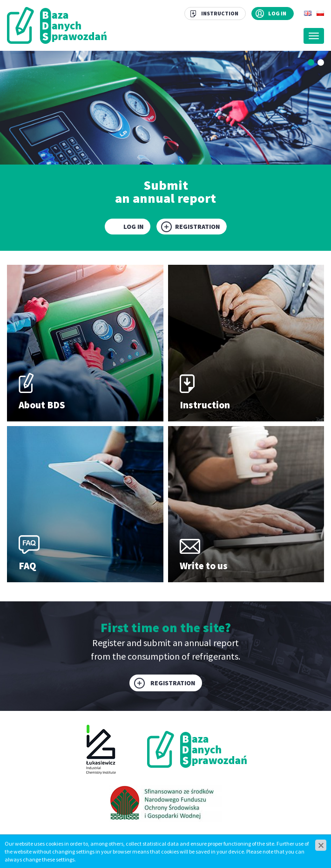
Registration (197, 227)
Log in (277, 13)
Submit (165, 191)
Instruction (220, 13)
